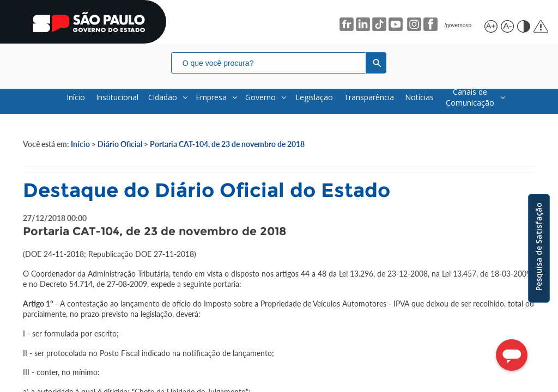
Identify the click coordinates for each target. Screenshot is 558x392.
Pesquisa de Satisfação (539, 247)
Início (80, 144)
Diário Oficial (120, 144)
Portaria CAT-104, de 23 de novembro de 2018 (227, 144)
